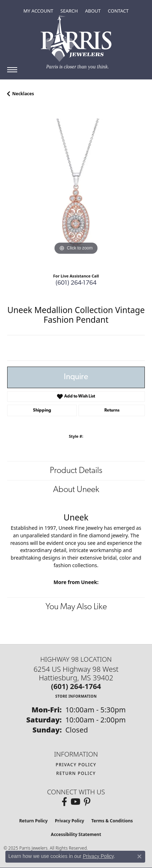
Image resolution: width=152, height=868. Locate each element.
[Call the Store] (76, 686)
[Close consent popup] (139, 856)
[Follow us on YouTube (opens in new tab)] (75, 802)
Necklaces (23, 94)
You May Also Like (76, 607)
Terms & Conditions (112, 821)
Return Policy (76, 773)
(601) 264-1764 (76, 283)
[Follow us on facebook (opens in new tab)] (64, 802)
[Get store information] (76, 696)
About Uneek (76, 490)
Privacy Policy (76, 765)
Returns (112, 410)
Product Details (76, 471)
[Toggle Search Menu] (69, 11)
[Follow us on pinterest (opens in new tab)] (87, 802)
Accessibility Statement (76, 834)
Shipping (42, 410)
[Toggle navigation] (12, 70)
